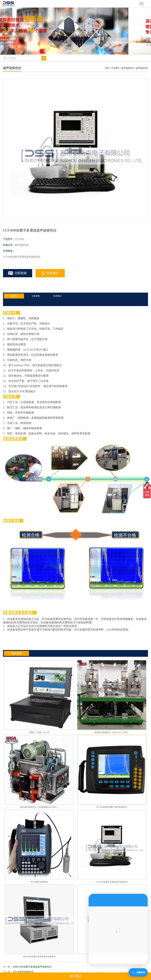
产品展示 (115, 68)
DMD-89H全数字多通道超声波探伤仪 (32, 967)
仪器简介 (14, 296)
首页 (107, 68)
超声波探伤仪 (128, 68)
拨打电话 (75, 976)
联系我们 (58, 296)
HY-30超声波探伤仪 (23, 972)
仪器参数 (36, 296)
